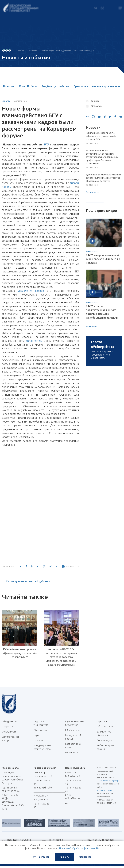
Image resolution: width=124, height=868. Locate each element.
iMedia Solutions (104, 790)
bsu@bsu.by (8, 802)
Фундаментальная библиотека (75, 723)
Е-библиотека (74, 730)
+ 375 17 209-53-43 (74, 789)
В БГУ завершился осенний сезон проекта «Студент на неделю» (103, 259)
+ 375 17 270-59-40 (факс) (10, 796)
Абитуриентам (11, 721)
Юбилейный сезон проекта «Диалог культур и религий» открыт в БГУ (20, 653)
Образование (41, 730)
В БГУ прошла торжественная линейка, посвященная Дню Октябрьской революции (102, 312)
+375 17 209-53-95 (42, 805)
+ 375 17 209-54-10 (74, 782)
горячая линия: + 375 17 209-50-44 (11, 789)
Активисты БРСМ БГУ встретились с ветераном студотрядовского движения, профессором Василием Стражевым (61, 657)
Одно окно (103, 721)
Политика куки (104, 740)
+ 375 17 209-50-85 (42, 782)
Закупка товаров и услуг (11, 739)
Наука (37, 735)
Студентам (8, 727)
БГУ (47, 144)
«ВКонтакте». (34, 341)
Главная (21, 51)
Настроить (41, 857)
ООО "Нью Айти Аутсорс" (108, 781)
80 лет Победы (28, 86)
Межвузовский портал (73, 737)
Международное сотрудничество (42, 749)
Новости (33, 51)
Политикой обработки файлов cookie (79, 848)
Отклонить (85, 857)
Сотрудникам (9, 732)
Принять (64, 857)
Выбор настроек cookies (106, 747)
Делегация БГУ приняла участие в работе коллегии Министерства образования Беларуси (104, 178)
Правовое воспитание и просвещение (97, 86)
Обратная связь (105, 727)
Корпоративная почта (73, 746)
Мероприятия (92, 252)
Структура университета (41, 723)
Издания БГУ (72, 753)
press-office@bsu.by (73, 796)
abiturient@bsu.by (43, 788)
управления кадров (31, 291)
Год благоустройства (55, 86)
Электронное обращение (104, 733)
